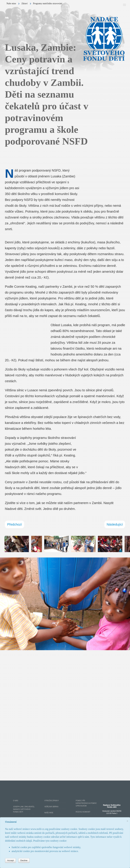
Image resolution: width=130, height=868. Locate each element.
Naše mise (49, 813)
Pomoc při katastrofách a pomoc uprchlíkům (86, 803)
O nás (16, 801)
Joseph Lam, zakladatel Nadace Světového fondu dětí (24, 809)
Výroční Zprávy (52, 801)
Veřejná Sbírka (51, 807)
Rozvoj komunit (83, 812)
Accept (10, 860)
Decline (24, 860)
